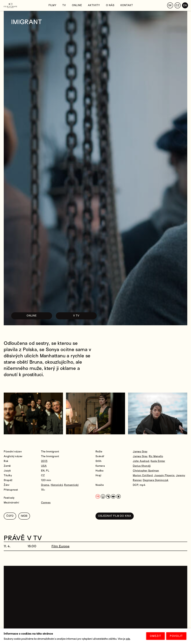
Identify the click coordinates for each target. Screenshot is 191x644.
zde (128, 639)
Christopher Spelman (146, 471)
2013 (44, 461)
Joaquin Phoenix (164, 475)
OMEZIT (155, 636)
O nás (110, 5)
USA (44, 466)
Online (77, 5)
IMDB (24, 516)
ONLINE (32, 316)
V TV (76, 316)
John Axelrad (141, 461)
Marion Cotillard (143, 475)
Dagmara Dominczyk (156, 480)
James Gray (140, 452)
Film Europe (61, 546)
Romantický (71, 485)
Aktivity (94, 5)
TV (64, 5)
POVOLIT (176, 636)
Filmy (52, 5)
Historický (57, 485)
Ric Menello (156, 456)
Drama (45, 485)
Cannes (46, 503)
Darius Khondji (142, 466)
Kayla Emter (158, 461)
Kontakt (127, 5)
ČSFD (10, 516)
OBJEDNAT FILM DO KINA (115, 516)
